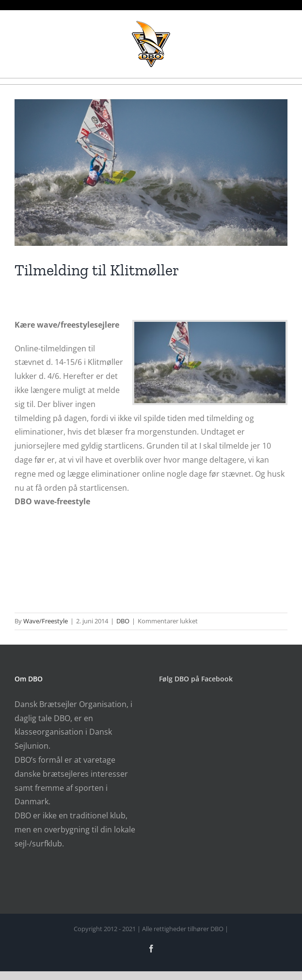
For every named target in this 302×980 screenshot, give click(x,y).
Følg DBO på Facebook (196, 679)
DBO (123, 621)
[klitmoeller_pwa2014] (151, 173)
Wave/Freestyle (46, 621)
